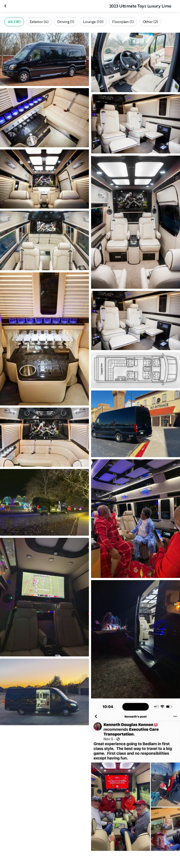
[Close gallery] (6, 6)
